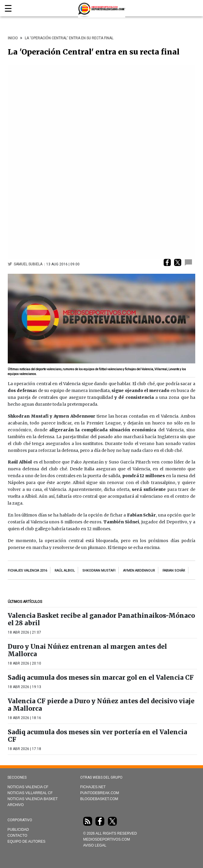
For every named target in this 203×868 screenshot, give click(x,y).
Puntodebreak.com (100, 793)
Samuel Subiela (28, 264)
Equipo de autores (26, 841)
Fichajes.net (93, 787)
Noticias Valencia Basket (33, 799)
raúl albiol (65, 571)
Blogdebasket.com (99, 799)
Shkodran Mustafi (99, 571)
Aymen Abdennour (139, 571)
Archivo (16, 805)
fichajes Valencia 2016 (27, 571)
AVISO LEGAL (95, 845)
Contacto (17, 836)
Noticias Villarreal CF (30, 793)
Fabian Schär (174, 571)
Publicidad (18, 830)
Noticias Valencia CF (28, 787)
